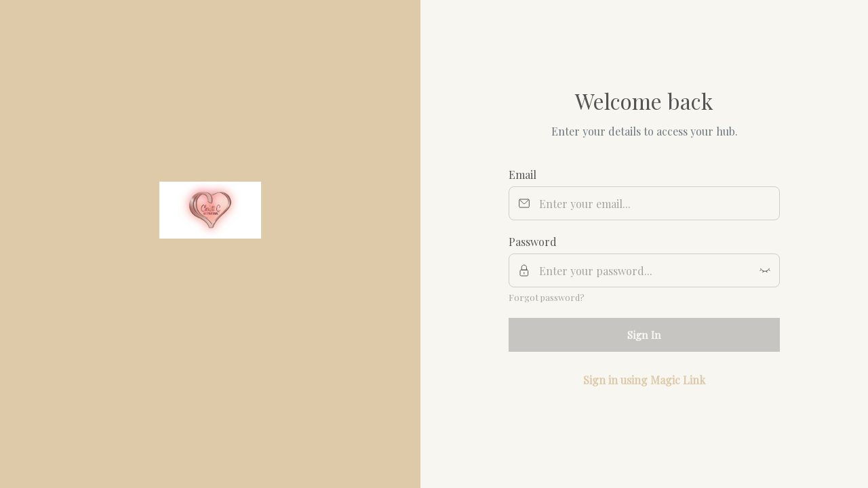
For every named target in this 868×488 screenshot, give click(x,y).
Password (533, 242)
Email (522, 175)
